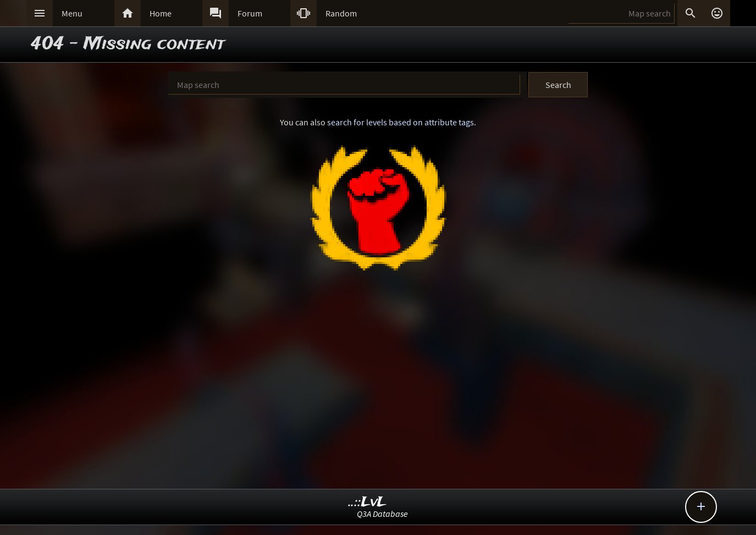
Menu (72, 13)
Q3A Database (382, 514)
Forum (250, 13)
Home (161, 13)
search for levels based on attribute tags (401, 122)
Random (341, 13)
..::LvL (368, 502)
